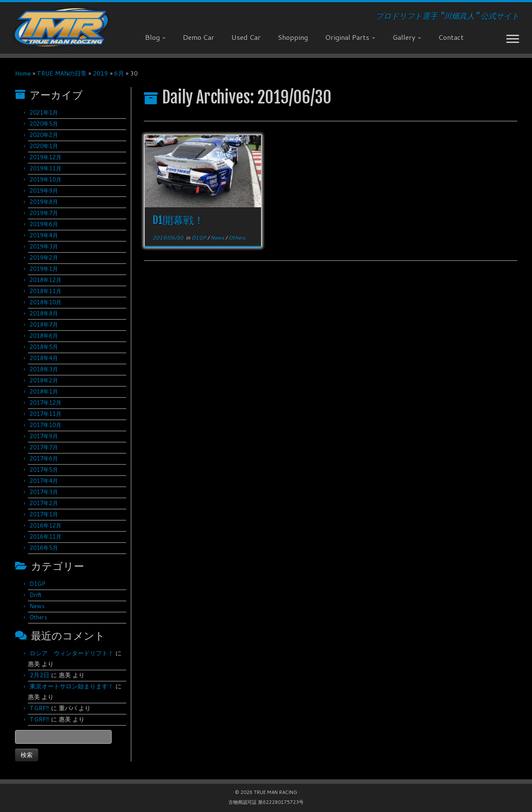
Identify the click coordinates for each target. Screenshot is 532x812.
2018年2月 (44, 380)
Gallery (407, 37)
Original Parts (350, 37)
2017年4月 (44, 481)
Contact (451, 37)
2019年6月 (44, 224)
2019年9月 (44, 191)
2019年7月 (44, 213)
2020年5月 (44, 124)
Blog (155, 37)
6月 (119, 73)
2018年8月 (44, 313)
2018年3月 (44, 369)
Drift (36, 595)
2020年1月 (44, 146)
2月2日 (40, 675)
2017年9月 (44, 436)
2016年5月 (44, 548)
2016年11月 (46, 536)
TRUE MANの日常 (62, 73)
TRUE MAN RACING (275, 792)
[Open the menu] (513, 39)
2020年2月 (44, 135)
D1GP (38, 584)
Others (38, 617)
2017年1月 (44, 514)
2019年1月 (44, 269)
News (37, 606)
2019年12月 (46, 157)
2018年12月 (46, 280)
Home (23, 73)
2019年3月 (44, 246)
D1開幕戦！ (178, 220)
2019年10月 (46, 179)
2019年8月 (44, 202)
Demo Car (199, 37)
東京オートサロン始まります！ (72, 686)
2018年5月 (44, 347)
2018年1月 (44, 391)
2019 (100, 73)
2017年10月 (46, 425)
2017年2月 (44, 503)
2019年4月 (44, 235)
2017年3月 (44, 492)
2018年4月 (44, 358)
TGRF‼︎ (40, 708)
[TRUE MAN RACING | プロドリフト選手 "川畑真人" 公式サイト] (61, 28)
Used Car (246, 37)
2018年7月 (44, 324)
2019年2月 (44, 258)
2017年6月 (44, 458)
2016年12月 (46, 525)
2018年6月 (44, 336)
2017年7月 (44, 447)
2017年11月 (46, 414)
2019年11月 (46, 168)
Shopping (293, 37)
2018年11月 (46, 291)
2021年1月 (44, 112)
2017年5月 (44, 470)
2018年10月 (46, 302)
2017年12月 (46, 403)
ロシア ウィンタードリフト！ (72, 653)
